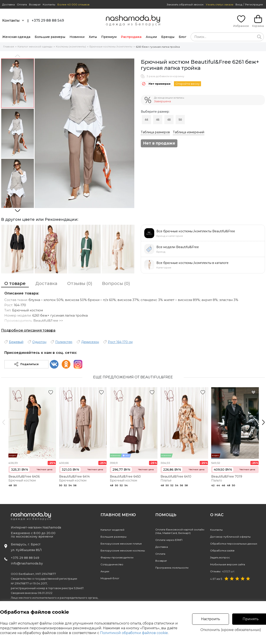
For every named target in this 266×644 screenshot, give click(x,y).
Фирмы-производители (117, 557)
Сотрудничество (112, 564)
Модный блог (110, 578)
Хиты (93, 37)
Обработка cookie (222, 550)
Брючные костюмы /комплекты (111, 46)
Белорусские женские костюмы (123, 550)
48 (169, 120)
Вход (239, 4)
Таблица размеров (155, 132)
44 (146, 120)
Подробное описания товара (28, 330)
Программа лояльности (172, 568)
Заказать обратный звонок (185, 4)
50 (180, 120)
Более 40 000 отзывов (73, 4)
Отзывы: (222, 571)
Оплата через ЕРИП (169, 540)
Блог (182, 37)
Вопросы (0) (116, 283)
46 (158, 120)
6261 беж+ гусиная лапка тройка (158, 47)
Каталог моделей (112, 530)
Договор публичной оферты (230, 537)
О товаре (15, 283)
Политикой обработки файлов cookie (134, 633)
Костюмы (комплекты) (71, 46)
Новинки (77, 37)
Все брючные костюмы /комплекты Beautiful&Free (196, 231)
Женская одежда (16, 37)
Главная (9, 46)
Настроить (211, 619)
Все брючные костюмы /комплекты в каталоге (192, 263)
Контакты (49, 4)
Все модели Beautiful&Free (178, 247)
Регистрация (254, 4)
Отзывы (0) (80, 283)
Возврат (35, 4)
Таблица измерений (189, 132)
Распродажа (131, 37)
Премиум (109, 37)
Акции (151, 37)
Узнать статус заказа (220, 4)
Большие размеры (50, 37)
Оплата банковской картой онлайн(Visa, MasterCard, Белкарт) (180, 531)
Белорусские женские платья (121, 544)
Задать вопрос (220, 557)
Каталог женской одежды (35, 46)
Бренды (168, 37)
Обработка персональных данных (234, 544)
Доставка (8, 4)
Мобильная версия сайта (228, 564)
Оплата (22, 4)
